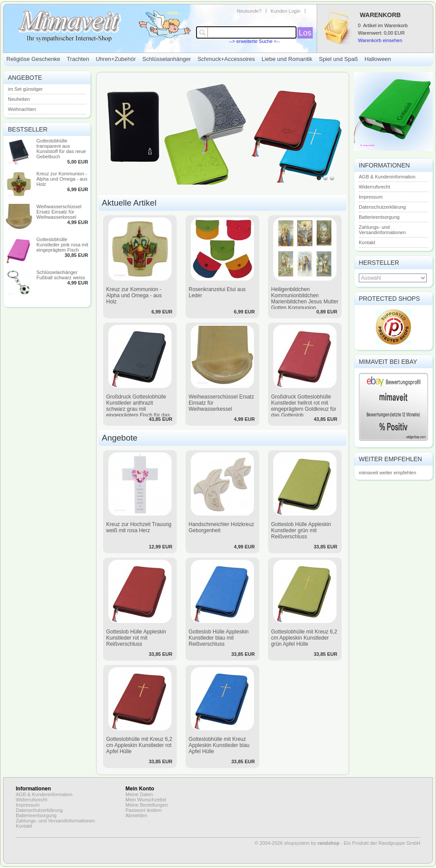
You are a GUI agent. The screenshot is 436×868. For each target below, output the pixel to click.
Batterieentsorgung (379, 217)
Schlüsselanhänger (167, 59)
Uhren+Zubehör (116, 59)
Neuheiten (19, 99)
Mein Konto (140, 789)
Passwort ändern (144, 810)
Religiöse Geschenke (34, 59)
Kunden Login (286, 11)
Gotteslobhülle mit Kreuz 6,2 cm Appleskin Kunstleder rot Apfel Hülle (139, 745)
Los (305, 33)
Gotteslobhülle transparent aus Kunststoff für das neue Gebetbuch (61, 149)
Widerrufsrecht (375, 187)
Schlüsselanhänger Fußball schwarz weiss (61, 275)
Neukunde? (249, 11)
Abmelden (136, 815)
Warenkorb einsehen (380, 40)
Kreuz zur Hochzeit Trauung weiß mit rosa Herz (139, 527)
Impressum (371, 197)
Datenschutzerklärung (382, 207)
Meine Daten (139, 794)
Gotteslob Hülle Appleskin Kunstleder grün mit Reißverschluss (301, 530)
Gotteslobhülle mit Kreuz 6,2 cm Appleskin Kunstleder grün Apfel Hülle (304, 638)
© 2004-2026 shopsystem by (297, 843)
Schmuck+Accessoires (226, 59)
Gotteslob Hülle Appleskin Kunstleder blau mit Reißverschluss (219, 638)
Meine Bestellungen (147, 805)
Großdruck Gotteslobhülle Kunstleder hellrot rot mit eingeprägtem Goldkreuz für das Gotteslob (304, 406)
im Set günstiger (25, 89)
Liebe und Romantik (287, 59)
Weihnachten (22, 109)
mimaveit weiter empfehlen (388, 473)
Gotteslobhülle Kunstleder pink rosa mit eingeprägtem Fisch (62, 245)
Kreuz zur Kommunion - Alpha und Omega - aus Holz (62, 179)
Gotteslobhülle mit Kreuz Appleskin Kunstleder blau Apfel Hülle (219, 745)
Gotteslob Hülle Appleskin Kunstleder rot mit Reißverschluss (136, 638)
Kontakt (367, 242)
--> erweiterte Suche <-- (254, 41)
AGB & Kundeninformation (387, 177)
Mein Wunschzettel (146, 800)
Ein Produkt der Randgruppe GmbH (382, 843)
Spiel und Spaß (338, 59)
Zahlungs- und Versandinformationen (382, 230)
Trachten (78, 59)
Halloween (378, 59)
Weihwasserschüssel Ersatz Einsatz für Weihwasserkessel (59, 212)
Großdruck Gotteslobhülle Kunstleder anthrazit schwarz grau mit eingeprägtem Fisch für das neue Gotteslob (138, 409)
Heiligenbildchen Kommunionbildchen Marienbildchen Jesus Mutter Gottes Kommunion (305, 299)
